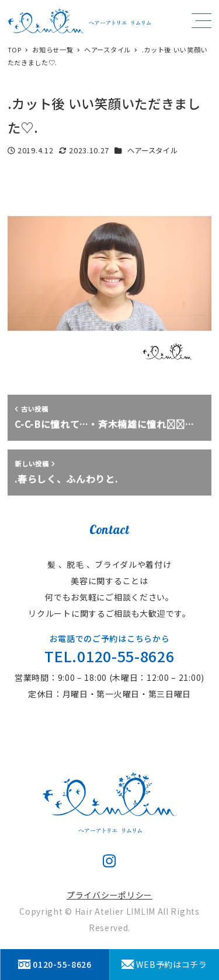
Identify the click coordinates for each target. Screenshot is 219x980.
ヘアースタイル (153, 150)
